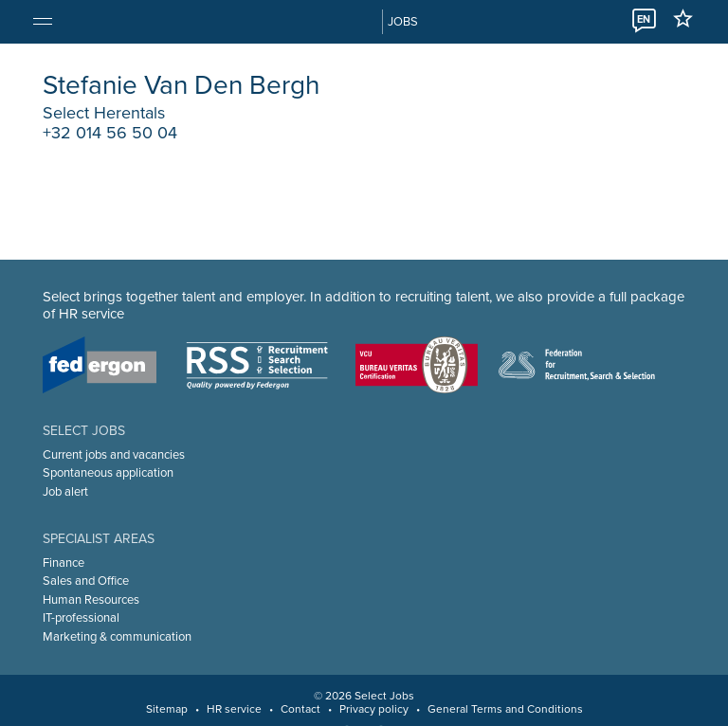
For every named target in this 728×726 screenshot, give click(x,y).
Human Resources (91, 600)
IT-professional (81, 618)
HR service (234, 709)
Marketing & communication (117, 637)
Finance (64, 563)
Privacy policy (374, 709)
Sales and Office (86, 581)
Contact (300, 709)
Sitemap (167, 709)
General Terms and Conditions (505, 709)
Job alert (65, 492)
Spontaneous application (108, 473)
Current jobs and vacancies (114, 455)
